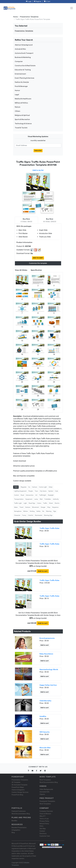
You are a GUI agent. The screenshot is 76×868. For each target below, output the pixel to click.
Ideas (16, 507)
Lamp (36, 499)
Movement (36, 507)
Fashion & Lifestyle (22, 82)
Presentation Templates (29, 17)
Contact (42, 831)
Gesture (28, 507)
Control (16, 495)
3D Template (16, 782)
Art (36, 495)
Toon (36, 491)
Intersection (30, 495)
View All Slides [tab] (21, 270)
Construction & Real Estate (25, 66)
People (31, 491)
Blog (13, 833)
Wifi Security (45, 732)
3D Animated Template (19, 785)
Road (22, 495)
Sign (55, 511)
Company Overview (46, 811)
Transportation (19, 499)
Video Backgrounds (46, 789)
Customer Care (45, 836)
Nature (17, 107)
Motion (26, 511)
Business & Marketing (23, 57)
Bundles (14, 821)
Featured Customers (19, 811)
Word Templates (45, 780)
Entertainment (20, 74)
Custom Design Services (20, 792)
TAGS (16, 487)
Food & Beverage (21, 86)
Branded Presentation (19, 828)
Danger (43, 507)
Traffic (45, 503)
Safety (38, 511)
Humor (17, 90)
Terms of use (44, 819)
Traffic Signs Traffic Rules (49, 528)
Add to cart (43, 571)
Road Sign (32, 503)
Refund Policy (44, 824)
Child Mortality (45, 701)
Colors (39, 503)
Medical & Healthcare (23, 99)
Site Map (43, 829)
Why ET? (43, 816)
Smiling (32, 511)
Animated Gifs (44, 792)
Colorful (30, 515)
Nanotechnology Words (49, 669)
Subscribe (38, 151)
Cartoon (35, 487)
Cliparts (42, 794)
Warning (49, 511)
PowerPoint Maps (18, 787)
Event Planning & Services (24, 78)
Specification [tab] (36, 270)
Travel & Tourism (21, 128)
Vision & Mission (45, 814)
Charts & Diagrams (18, 790)
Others (17, 111)
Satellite (43, 716)
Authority (56, 499)
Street (51, 503)
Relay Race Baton (46, 654)
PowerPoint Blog (17, 795)
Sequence (55, 507)
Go (29, 487)
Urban (51, 487)
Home (15, 17)
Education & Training (23, 70)
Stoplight (51, 495)
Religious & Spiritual (22, 115)
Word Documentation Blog (49, 782)
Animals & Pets (20, 49)
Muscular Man (45, 748)
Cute (56, 491)
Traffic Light (18, 503)
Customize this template (38, 263)
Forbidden (48, 499)
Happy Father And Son (48, 685)
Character (17, 515)
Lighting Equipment (20, 491)
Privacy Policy (44, 821)
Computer (19, 61)
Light (25, 503)
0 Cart (47, 1)
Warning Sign (48, 515)
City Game (43, 491)
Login (29, 1)
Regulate (24, 487)
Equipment (29, 499)
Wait (41, 499)
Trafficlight (43, 495)
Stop (49, 507)
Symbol (51, 491)
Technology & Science (23, 124)
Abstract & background (24, 45)
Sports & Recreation (22, 119)
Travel (21, 507)
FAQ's (41, 826)
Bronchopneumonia (47, 638)
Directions (43, 834)
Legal (17, 95)
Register (38, 1)
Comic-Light (43, 487)
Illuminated (38, 515)
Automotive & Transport (24, 53)
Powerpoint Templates (47, 801)
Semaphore (18, 511)
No (43, 511)
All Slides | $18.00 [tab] (50, 220)
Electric (57, 503)
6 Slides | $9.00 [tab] (26, 220)
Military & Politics (21, 103)
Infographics (16, 830)
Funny (24, 515)
